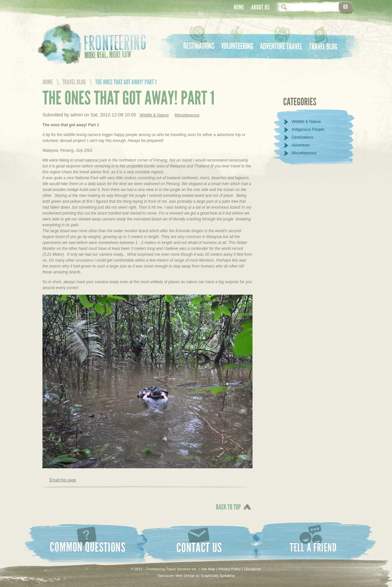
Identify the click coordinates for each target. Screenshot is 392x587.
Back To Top (227, 512)
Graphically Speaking (218, 576)
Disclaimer (253, 569)
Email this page (63, 480)
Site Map (208, 569)
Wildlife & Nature (154, 115)
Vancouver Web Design (176, 576)
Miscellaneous (187, 115)
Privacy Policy (230, 569)
